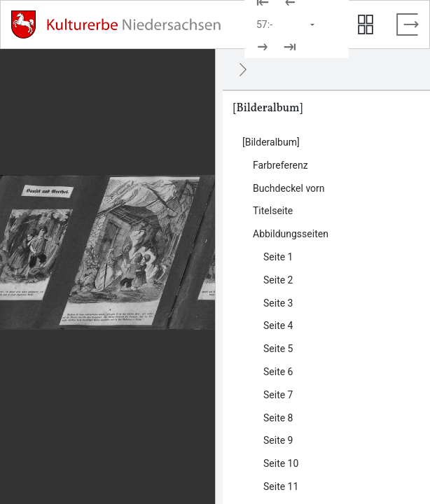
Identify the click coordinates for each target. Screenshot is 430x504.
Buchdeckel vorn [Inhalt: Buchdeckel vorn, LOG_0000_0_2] (289, 188)
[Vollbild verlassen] (408, 24)
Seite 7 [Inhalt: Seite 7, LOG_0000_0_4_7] (278, 395)
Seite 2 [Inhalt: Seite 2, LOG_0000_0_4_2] (278, 280)
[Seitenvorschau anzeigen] (366, 24)
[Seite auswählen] (286, 24)
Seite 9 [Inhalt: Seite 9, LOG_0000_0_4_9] (278, 440)
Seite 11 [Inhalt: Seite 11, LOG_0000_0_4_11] (281, 486)
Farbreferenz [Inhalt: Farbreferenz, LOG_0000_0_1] (280, 165)
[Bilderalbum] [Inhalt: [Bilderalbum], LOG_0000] (271, 142)
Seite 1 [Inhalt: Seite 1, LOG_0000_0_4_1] (278, 257)
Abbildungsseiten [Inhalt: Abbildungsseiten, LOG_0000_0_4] (291, 234)
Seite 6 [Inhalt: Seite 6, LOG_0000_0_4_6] (278, 372)
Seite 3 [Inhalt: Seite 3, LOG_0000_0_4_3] (278, 303)
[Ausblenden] (243, 69)
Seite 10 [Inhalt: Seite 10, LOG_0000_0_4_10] (281, 463)
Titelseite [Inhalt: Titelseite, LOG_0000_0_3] (273, 211)
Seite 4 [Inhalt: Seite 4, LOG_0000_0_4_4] (278, 325)
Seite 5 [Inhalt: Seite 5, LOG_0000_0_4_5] (278, 349)
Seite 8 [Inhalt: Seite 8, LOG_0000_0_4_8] (278, 418)
